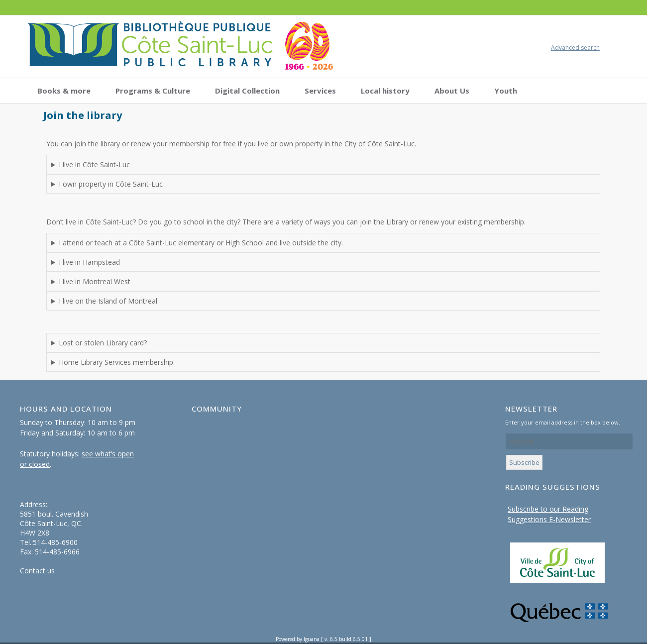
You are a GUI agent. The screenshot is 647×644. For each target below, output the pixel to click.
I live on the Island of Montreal (108, 301)
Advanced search (575, 48)
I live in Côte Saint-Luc (94, 164)
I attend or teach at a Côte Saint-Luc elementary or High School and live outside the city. (201, 243)
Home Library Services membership (116, 362)
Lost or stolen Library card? (103, 343)
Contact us (37, 571)
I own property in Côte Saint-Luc (111, 184)
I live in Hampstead (89, 262)
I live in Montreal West (95, 281)
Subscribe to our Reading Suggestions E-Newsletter (549, 514)
